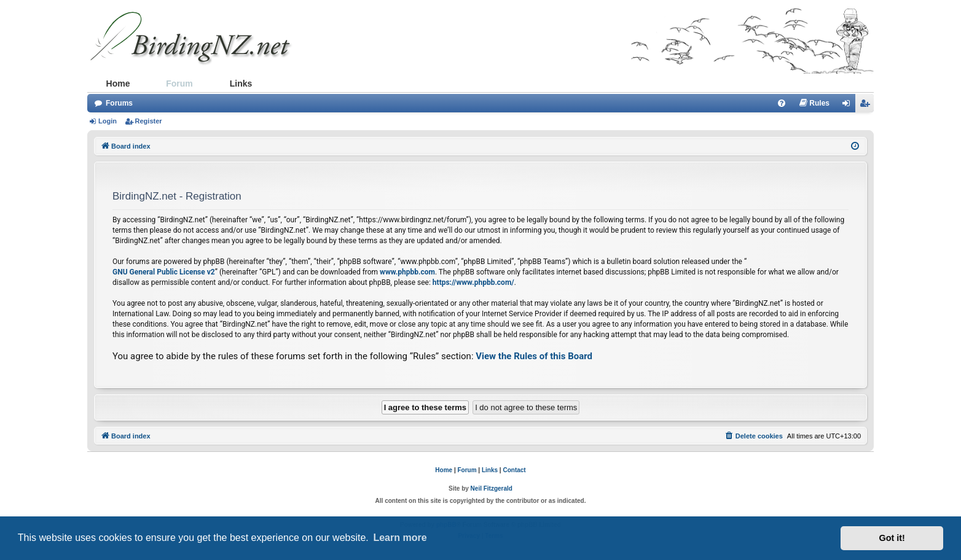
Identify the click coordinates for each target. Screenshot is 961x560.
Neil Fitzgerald (492, 488)
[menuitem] (782, 103)
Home (118, 84)
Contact (514, 470)
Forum (179, 84)
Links (241, 84)
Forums (119, 103)
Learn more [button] (400, 538)
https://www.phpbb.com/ (473, 282)
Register (149, 121)
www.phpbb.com (407, 272)
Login (108, 121)
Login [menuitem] (849, 106)
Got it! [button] (892, 538)
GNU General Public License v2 (164, 272)
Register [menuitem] (867, 106)
